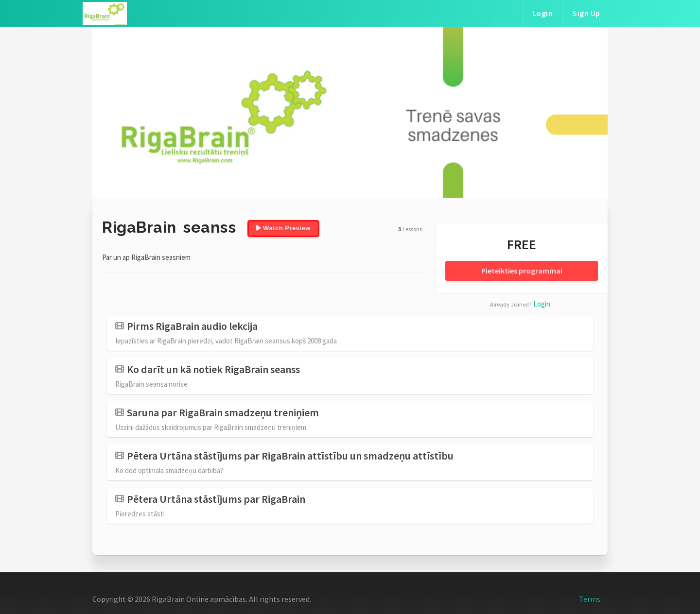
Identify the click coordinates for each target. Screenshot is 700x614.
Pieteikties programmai (522, 271)
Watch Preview (283, 228)
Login (543, 13)
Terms (590, 599)
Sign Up (586, 13)
